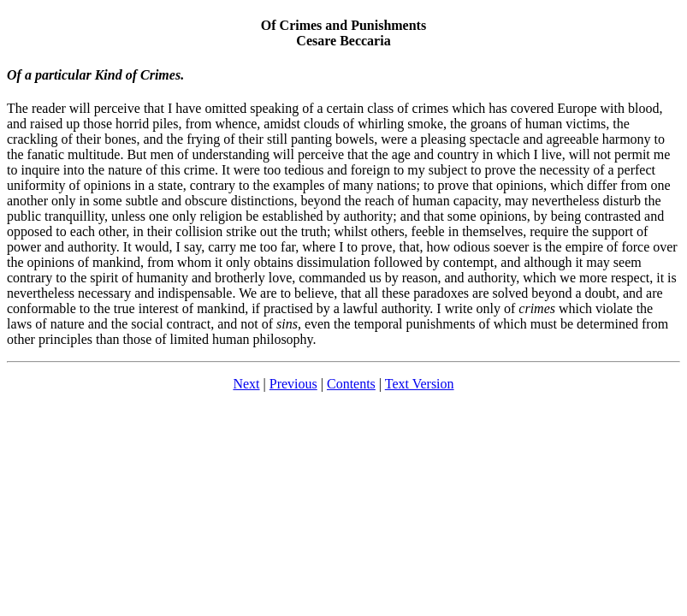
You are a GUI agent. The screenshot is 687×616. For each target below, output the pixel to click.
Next (246, 384)
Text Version (420, 384)
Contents (351, 384)
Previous (293, 384)
